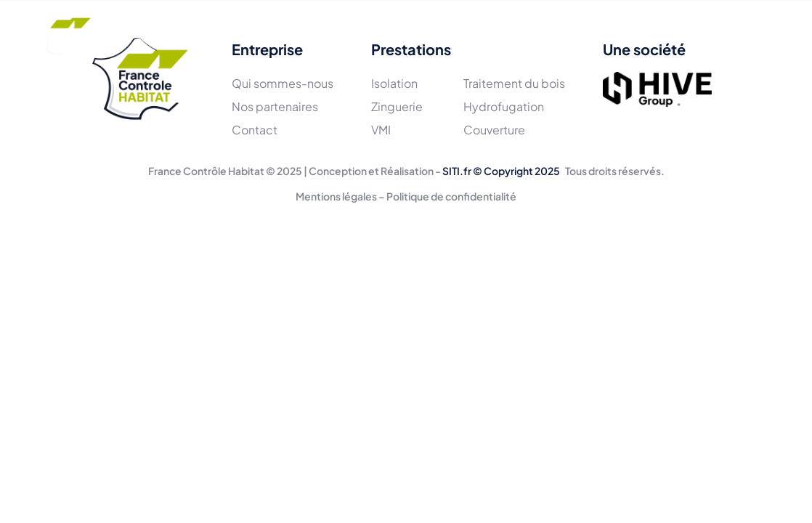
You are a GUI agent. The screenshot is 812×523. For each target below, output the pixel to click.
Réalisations (410, 34)
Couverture (494, 130)
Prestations (322, 34)
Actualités (495, 34)
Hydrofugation (504, 106)
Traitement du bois (514, 83)
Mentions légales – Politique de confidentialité (406, 196)
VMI (381, 130)
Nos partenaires (275, 106)
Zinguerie (397, 106)
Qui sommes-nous (283, 83)
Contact (568, 34)
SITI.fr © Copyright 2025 (501, 171)
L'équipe (244, 34)
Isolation (394, 83)
